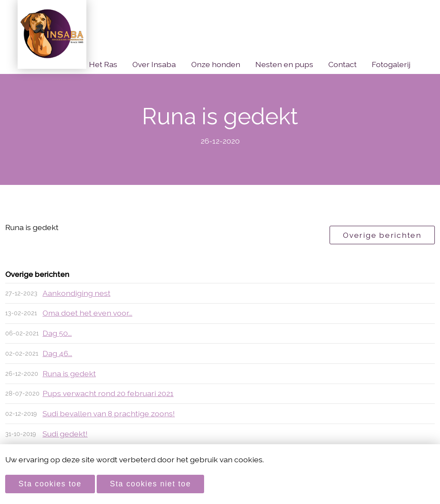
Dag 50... (57, 333)
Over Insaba (154, 64)
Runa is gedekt (69, 373)
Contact (342, 64)
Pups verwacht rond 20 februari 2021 (108, 393)
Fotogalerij (391, 64)
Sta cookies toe (50, 484)
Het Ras (103, 64)
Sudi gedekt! (65, 434)
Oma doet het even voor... (87, 313)
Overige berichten (382, 235)
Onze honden (216, 64)
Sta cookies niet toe (151, 484)
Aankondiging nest (76, 293)
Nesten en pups (284, 64)
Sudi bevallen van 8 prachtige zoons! (109, 413)
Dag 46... (57, 353)
